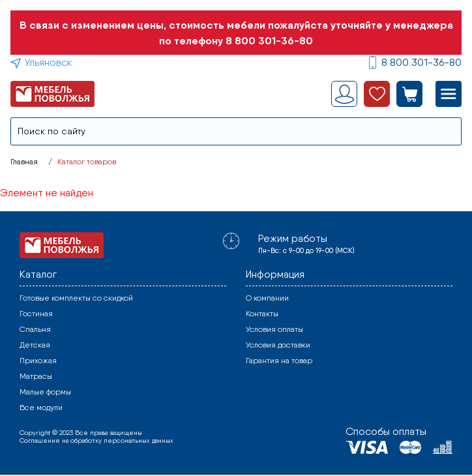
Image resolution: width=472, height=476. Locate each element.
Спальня (35, 329)
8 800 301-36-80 (269, 40)
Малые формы (45, 392)
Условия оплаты (274, 329)
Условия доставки (278, 345)
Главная (24, 162)
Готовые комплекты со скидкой (76, 298)
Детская (35, 345)
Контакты (262, 314)
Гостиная (36, 314)
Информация (275, 274)
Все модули (41, 408)
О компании (267, 298)
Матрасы (36, 376)
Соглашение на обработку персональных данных (96, 440)
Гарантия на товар (279, 361)
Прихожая (38, 361)
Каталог (38, 274)
